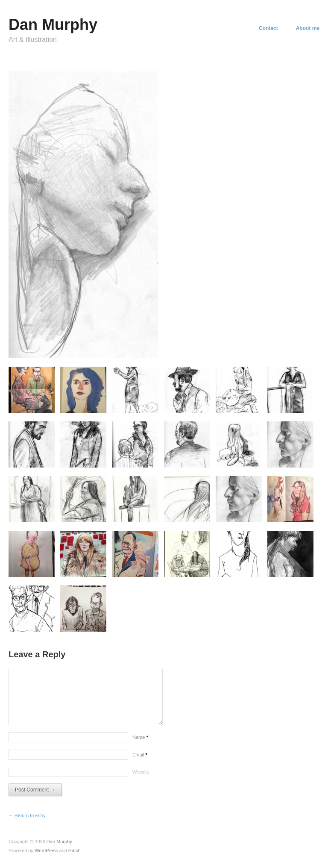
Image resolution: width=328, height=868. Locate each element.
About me (308, 28)
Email (140, 755)
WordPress (46, 850)
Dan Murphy (53, 25)
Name (140, 737)
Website (141, 772)
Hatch (75, 850)
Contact (268, 28)
